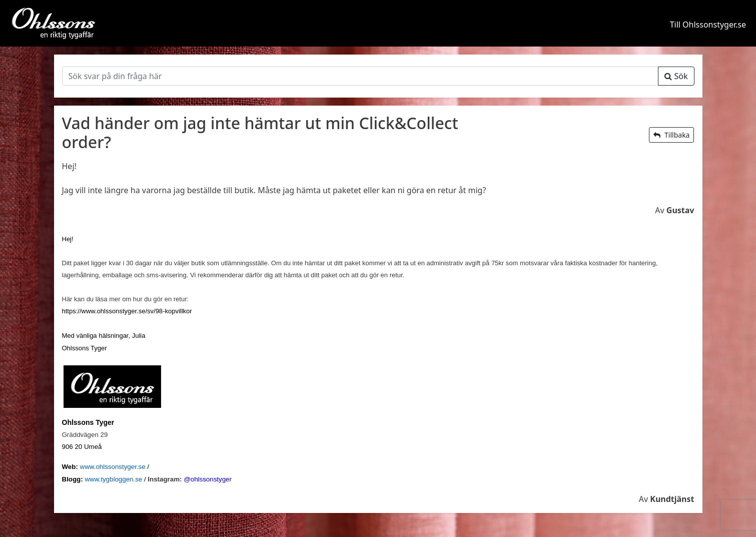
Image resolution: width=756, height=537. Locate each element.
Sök (676, 76)
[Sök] (360, 76)
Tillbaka (671, 135)
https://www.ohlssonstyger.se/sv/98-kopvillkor (127, 311)
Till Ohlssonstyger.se (708, 25)
